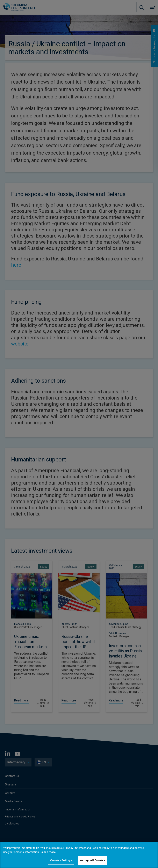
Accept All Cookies (92, 860)
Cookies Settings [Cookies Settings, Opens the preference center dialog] (61, 860)
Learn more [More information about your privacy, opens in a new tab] (48, 852)
